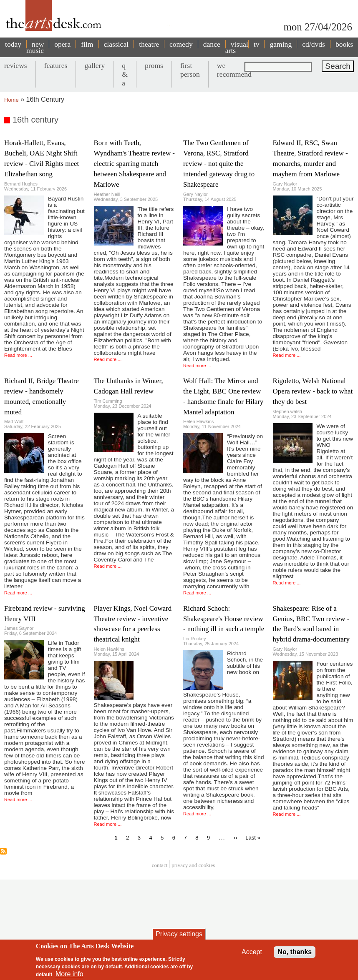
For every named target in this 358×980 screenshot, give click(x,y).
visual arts (237, 47)
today (13, 44)
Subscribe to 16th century (3, 851)
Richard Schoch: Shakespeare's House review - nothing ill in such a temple (224, 619)
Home (11, 100)
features (56, 65)
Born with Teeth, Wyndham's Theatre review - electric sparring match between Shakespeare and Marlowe (134, 164)
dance (212, 44)
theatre (149, 44)
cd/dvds (314, 44)
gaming (281, 44)
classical (116, 44)
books (344, 44)
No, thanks (295, 952)
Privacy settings (179, 934)
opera (62, 44)
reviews (16, 65)
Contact (160, 865)
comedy (181, 44)
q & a (125, 74)
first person (190, 70)
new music (35, 47)
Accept (252, 952)
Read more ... (18, 355)
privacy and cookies (193, 865)
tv (257, 44)
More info (69, 974)
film (87, 44)
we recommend (234, 70)
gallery (95, 65)
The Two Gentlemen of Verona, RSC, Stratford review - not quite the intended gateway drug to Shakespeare (219, 164)
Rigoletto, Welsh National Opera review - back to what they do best (313, 391)
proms (154, 65)
